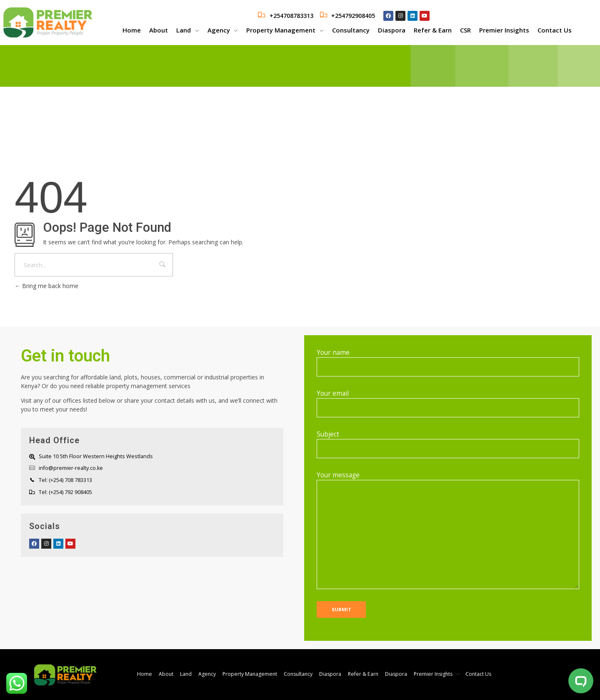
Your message (448, 530)
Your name (448, 362)
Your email (448, 403)
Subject (448, 444)
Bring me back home (46, 286)
